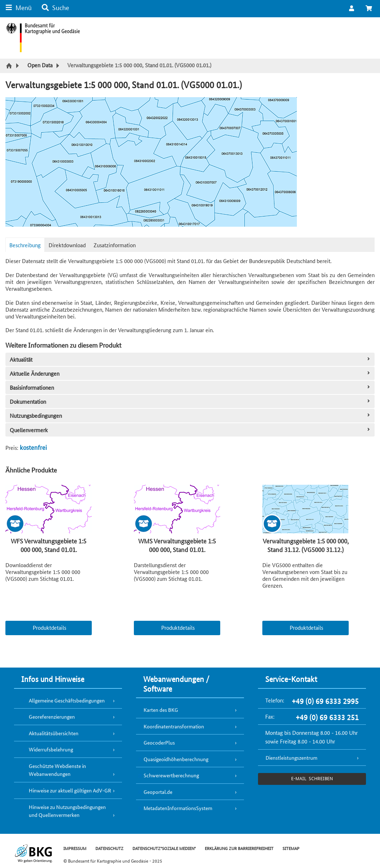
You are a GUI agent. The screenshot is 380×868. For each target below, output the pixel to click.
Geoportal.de (158, 792)
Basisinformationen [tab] (191, 387)
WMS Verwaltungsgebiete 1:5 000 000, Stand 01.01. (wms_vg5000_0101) (177, 549)
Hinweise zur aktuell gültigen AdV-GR (70, 790)
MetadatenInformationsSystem (178, 808)
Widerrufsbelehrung (51, 749)
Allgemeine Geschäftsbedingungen (67, 700)
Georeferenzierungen (52, 716)
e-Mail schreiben (312, 778)
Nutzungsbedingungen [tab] (191, 415)
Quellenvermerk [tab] (191, 430)
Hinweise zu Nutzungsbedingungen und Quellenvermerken (67, 811)
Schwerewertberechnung (171, 775)
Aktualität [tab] (191, 359)
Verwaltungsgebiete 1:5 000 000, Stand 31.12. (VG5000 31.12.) (306, 545)
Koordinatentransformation (174, 726)
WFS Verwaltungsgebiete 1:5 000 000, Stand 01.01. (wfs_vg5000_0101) (49, 549)
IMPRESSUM (75, 848)
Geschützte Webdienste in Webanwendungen (57, 770)
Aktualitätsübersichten (54, 733)
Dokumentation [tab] (191, 401)
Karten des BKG (161, 710)
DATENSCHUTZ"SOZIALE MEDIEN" (164, 848)
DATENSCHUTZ (109, 848)
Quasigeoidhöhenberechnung (176, 759)
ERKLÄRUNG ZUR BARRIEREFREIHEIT (239, 848)
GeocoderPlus (159, 742)
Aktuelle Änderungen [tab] (191, 373)
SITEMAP (291, 848)
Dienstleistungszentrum (291, 758)
